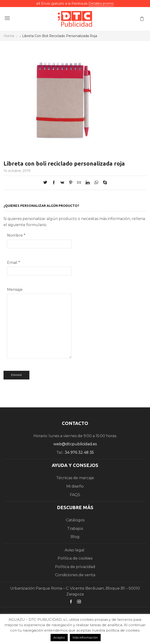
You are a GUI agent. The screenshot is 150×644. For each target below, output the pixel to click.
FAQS (75, 495)
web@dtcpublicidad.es (75, 444)
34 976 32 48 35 (79, 453)
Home (9, 36)
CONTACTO (75, 423)
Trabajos (75, 528)
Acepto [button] (59, 637)
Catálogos (75, 520)
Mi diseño (75, 486)
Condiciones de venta (75, 575)
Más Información (85, 637)
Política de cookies (75, 558)
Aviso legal (75, 550)
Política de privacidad (75, 567)
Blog (75, 537)
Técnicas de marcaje (75, 478)
